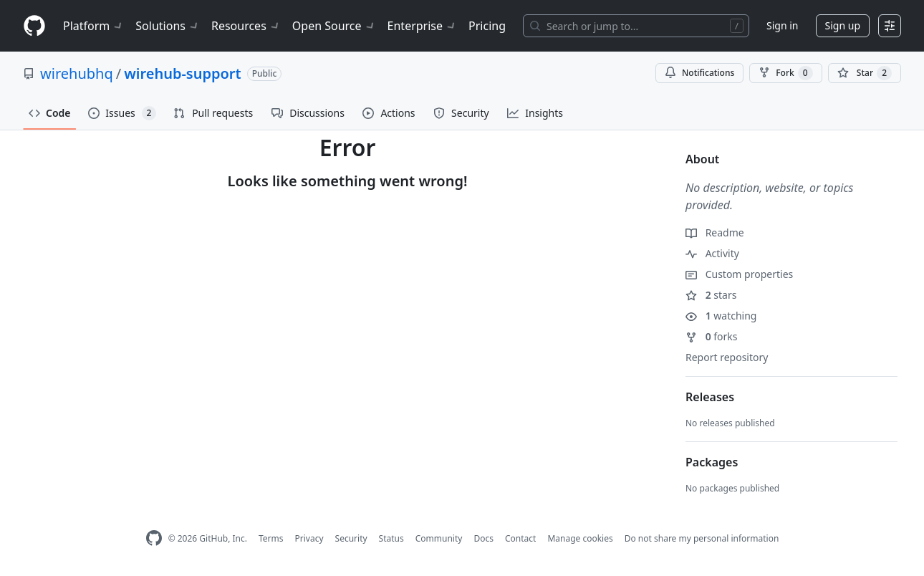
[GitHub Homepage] (154, 538)
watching (721, 316)
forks (712, 336)
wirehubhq (77, 73)
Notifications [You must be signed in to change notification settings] (699, 73)
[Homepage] (34, 26)
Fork (785, 73)
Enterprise (422, 26)
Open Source (334, 26)
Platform (93, 26)
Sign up (843, 25)
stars (711, 295)
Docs (483, 538)
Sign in (782, 25)
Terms (271, 538)
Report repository (727, 357)
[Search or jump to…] (636, 26)
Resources (246, 26)
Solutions (168, 26)
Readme (715, 232)
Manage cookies (580, 538)
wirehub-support (182, 73)
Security (351, 538)
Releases (710, 397)
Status (391, 538)
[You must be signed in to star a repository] (865, 73)
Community (439, 538)
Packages (712, 462)
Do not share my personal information (702, 538)
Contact (520, 538)
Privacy (309, 538)
